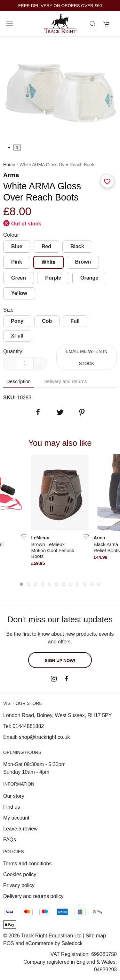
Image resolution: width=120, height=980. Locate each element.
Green (19, 278)
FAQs (10, 840)
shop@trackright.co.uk (44, 737)
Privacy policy (19, 885)
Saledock (72, 943)
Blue (17, 246)
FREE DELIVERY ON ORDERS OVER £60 (60, 6)
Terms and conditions (27, 864)
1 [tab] (17, 147)
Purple (53, 278)
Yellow (19, 293)
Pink (17, 262)
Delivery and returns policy (33, 896)
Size (8, 310)
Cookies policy (20, 874)
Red (46, 246)
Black (77, 246)
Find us (12, 807)
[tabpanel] (60, 90)
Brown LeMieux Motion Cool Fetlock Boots (53, 550)
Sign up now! (60, 661)
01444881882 (28, 726)
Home (9, 165)
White (49, 262)
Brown (83, 262)
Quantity (13, 351)
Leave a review (20, 829)
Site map (96, 936)
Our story (14, 796)
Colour (11, 235)
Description (19, 381)
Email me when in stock (87, 357)
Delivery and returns (65, 381)
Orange (89, 278)
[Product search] (92, 24)
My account (16, 818)
